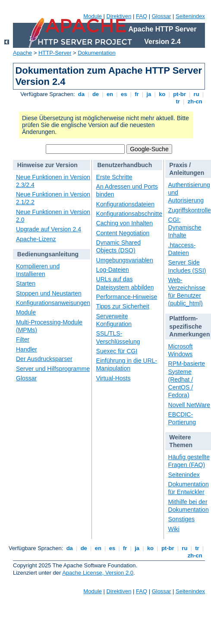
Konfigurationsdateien (125, 204)
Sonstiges (181, 519)
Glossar (162, 16)
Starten (26, 283)
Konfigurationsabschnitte (129, 214)
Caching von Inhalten (125, 223)
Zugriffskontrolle (190, 210)
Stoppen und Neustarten (49, 293)
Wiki (174, 529)
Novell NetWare (189, 405)
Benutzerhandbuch (124, 165)
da (81, 94)
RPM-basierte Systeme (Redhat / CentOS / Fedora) (187, 379)
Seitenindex (190, 16)
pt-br (180, 94)
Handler (27, 349)
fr (137, 94)
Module (93, 16)
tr (178, 101)
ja (149, 94)
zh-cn (195, 101)
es (124, 94)
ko (162, 94)
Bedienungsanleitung (48, 254)
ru (196, 94)
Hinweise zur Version (47, 165)
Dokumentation (96, 53)
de (95, 94)
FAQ (142, 16)
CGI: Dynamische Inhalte (185, 227)
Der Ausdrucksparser (44, 359)
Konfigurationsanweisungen (53, 303)
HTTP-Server (55, 53)
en (110, 94)
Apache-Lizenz (36, 239)
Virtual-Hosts (113, 378)
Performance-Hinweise (127, 297)
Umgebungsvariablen (125, 260)
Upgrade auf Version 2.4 (49, 229)
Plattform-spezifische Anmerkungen (189, 326)
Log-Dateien (113, 270)
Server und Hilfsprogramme (53, 369)
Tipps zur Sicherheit (123, 306)
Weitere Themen (181, 441)
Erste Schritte (114, 177)
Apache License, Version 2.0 (98, 573)
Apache (22, 53)
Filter (23, 339)
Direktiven (119, 16)
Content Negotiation (123, 233)
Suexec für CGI (117, 351)
